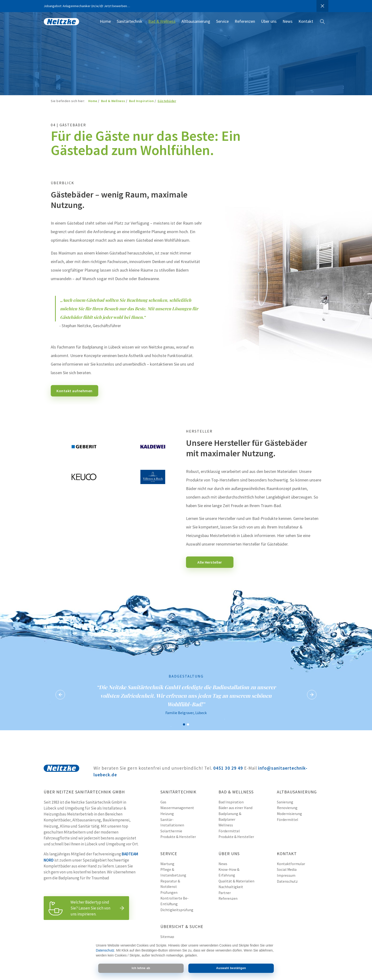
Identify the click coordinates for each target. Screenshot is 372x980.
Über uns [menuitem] (269, 21)
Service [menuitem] (222, 21)
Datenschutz (105, 950)
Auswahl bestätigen (231, 968)
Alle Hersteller (210, 562)
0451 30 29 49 (228, 768)
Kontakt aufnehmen (74, 391)
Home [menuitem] (105, 21)
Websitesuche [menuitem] (322, 25)
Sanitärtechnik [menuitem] (130, 21)
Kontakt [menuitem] (306, 21)
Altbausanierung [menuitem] (196, 21)
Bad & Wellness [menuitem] (162, 21)
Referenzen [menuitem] (245, 21)
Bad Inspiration (142, 101)
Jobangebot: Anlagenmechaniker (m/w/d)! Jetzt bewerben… (87, 6)
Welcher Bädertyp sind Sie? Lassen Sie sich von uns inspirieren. (87, 908)
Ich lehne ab (141, 968)
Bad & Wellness (113, 101)
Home (93, 101)
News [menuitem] (288, 21)
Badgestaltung (184, 724)
